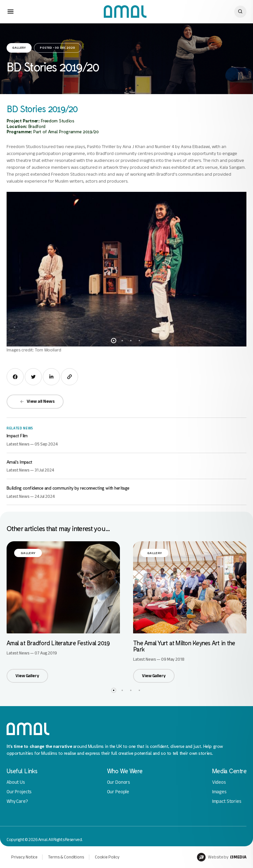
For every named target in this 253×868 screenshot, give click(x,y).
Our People (118, 792)
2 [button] (122, 341)
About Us (16, 782)
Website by (222, 857)
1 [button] (114, 341)
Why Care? (17, 801)
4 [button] (139, 341)
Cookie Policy (107, 857)
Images (219, 792)
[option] (126, 269)
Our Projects (19, 792)
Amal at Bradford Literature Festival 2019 (58, 643)
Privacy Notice (24, 857)
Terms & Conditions (66, 857)
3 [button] (131, 341)
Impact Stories (227, 801)
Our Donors (119, 782)
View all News (37, 401)
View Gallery (27, 676)
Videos (219, 782)
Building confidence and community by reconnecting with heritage (68, 488)
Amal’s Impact (19, 462)
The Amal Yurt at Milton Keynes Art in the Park (184, 646)
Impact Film (17, 435)
